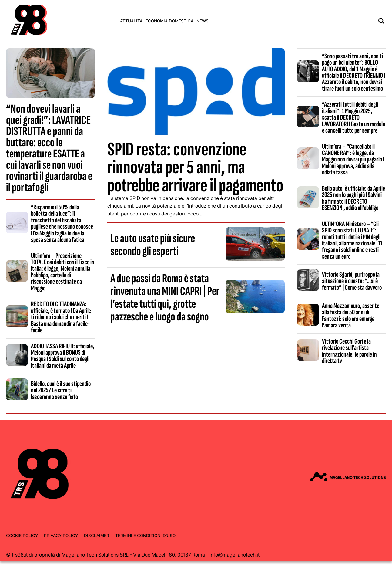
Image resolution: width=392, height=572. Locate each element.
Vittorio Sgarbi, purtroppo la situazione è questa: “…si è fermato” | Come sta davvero (352, 281)
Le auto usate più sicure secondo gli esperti (153, 245)
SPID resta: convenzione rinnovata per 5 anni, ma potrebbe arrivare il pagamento (195, 167)
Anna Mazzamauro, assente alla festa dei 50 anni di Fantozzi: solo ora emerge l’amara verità (351, 316)
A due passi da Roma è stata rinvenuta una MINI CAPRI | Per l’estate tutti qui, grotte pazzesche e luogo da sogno (165, 298)
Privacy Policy (61, 536)
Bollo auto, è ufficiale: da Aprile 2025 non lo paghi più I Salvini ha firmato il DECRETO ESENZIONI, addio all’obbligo (353, 198)
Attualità (131, 21)
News (203, 21)
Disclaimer (97, 536)
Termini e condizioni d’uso (145, 536)
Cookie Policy (22, 536)
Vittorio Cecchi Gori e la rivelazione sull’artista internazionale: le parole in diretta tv (349, 351)
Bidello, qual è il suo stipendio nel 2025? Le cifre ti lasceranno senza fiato (61, 390)
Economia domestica (169, 21)
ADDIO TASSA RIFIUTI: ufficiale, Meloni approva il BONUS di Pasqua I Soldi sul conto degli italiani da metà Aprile (63, 356)
